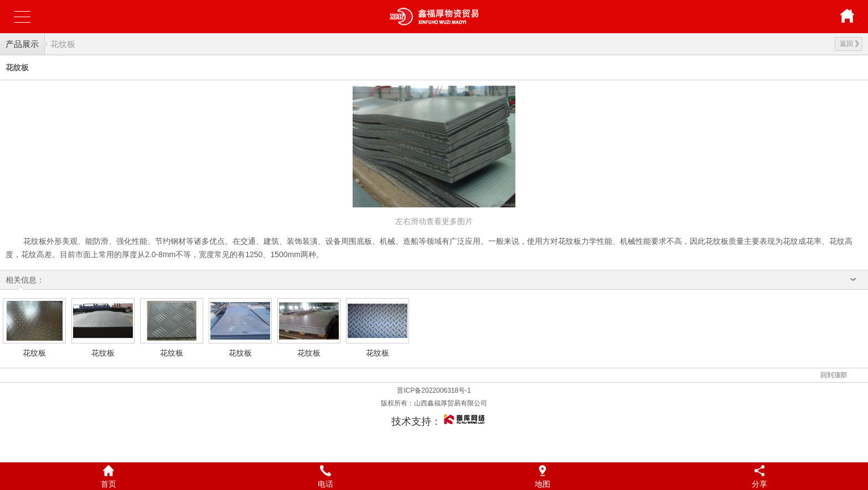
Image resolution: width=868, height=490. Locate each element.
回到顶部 (834, 375)
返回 (849, 44)
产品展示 (22, 44)
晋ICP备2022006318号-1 (434, 390)
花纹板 (63, 44)
